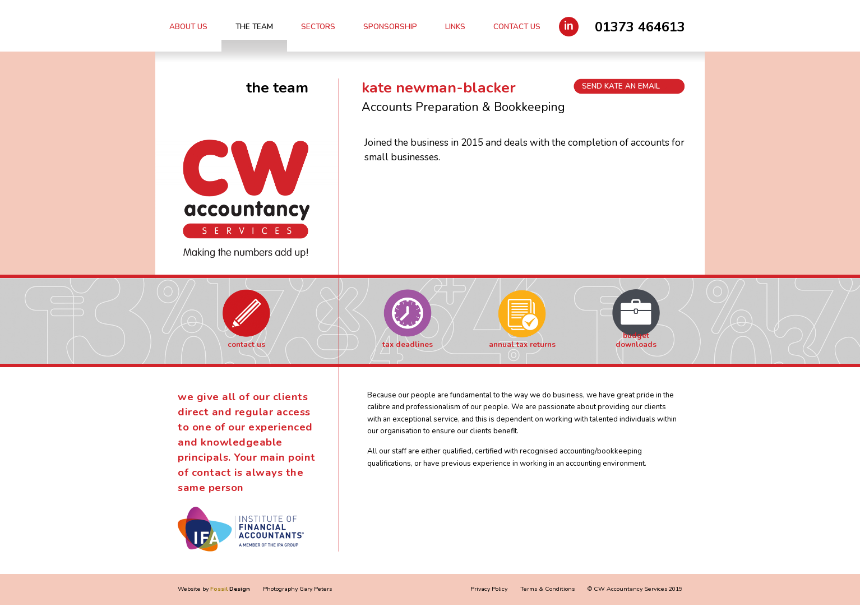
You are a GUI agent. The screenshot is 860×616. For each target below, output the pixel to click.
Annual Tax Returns (522, 345)
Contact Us (517, 27)
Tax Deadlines (408, 345)
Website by (214, 589)
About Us (188, 27)
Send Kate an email (621, 86)
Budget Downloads (636, 341)
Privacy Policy (489, 589)
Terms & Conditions (547, 589)
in (569, 26)
